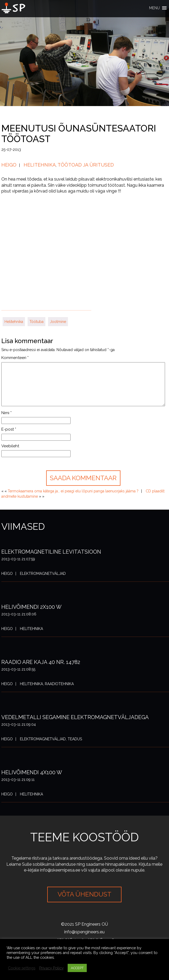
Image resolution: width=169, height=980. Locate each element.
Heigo (9, 165)
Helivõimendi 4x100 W (32, 772)
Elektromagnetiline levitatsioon (51, 552)
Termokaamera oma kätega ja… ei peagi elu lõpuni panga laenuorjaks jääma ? (73, 491)
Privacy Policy (51, 968)
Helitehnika (40, 165)
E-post (9, 429)
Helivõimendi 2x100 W (31, 607)
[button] (154, 8)
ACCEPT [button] (77, 968)
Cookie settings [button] (22, 968)
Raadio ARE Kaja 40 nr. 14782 (41, 662)
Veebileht (10, 446)
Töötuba (36, 322)
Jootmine (58, 322)
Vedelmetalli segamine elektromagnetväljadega (75, 717)
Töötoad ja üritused (86, 165)
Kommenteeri (15, 358)
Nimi (6, 413)
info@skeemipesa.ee (60, 870)
